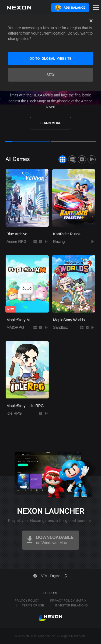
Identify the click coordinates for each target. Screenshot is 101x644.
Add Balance (74, 8)
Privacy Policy (27, 601)
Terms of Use (33, 605)
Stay (51, 75)
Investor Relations (72, 605)
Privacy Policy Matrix (68, 601)
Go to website (50, 59)
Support (50, 593)
